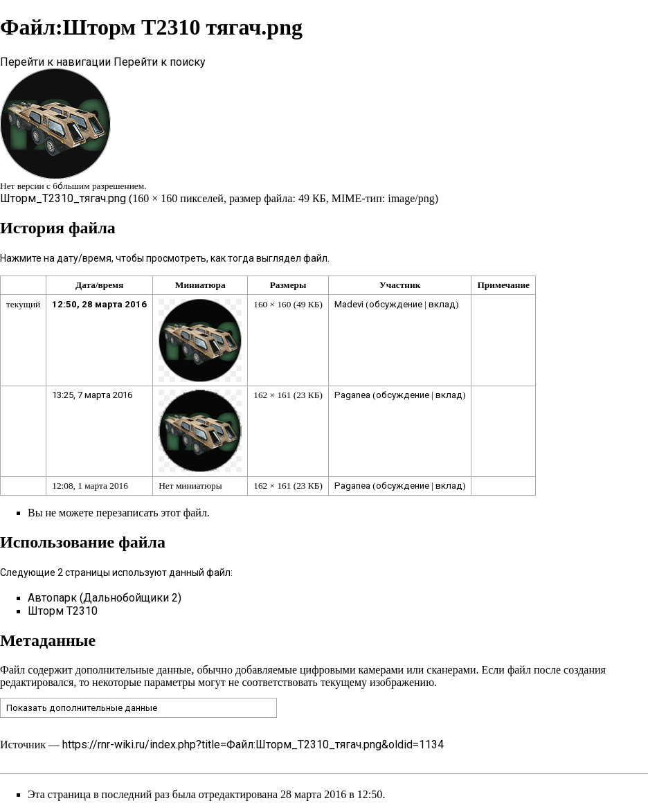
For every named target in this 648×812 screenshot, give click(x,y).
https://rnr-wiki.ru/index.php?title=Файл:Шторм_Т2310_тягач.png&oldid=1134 (253, 745)
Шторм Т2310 (63, 611)
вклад (442, 304)
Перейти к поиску (160, 62)
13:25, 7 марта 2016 (92, 395)
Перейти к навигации (55, 62)
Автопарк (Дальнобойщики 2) (105, 598)
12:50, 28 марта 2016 (99, 304)
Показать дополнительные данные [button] (82, 708)
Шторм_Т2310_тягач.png (63, 198)
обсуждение (396, 304)
